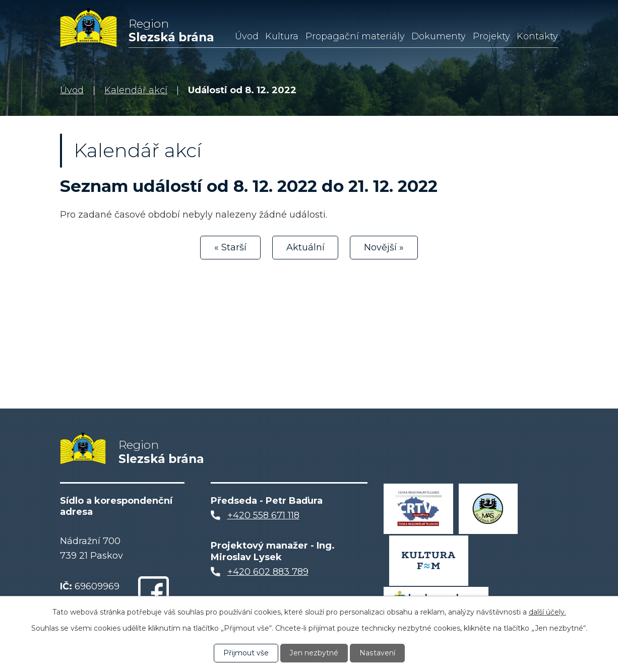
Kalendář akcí (136, 90)
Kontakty (537, 36)
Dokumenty (439, 36)
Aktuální (305, 247)
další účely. (547, 612)
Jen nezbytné (314, 653)
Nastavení (377, 653)
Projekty (491, 36)
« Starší (230, 247)
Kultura (282, 36)
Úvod (247, 36)
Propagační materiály (355, 36)
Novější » (384, 247)
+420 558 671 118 (263, 517)
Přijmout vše (246, 653)
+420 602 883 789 (268, 573)
